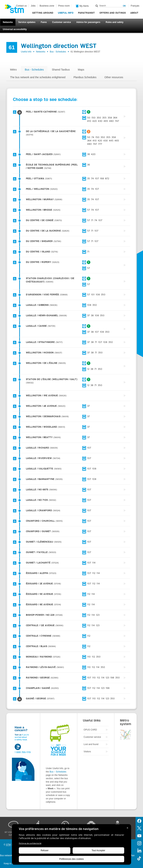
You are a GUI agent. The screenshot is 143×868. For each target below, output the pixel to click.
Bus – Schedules (58, 772)
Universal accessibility (15, 29)
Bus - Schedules (58, 52)
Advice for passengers (88, 22)
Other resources (114, 77)
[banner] (16, 10)
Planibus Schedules (85, 77)
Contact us (21, 6)
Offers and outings (113, 13)
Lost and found (91, 744)
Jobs (33, 6)
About (134, 13)
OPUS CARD (90, 730)
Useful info (66, 13)
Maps (81, 70)
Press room (64, 6)
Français (135, 6)
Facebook (139, 821)
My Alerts (82, 6)
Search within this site (97, 6)
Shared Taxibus (61, 70)
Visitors (87, 752)
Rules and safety (115, 22)
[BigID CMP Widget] (71, 845)
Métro (13, 70)
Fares (44, 22)
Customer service (62, 22)
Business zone (47, 6)
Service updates (27, 22)
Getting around (43, 13)
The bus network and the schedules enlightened (38, 77)
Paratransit (86, 13)
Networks (8, 22)
